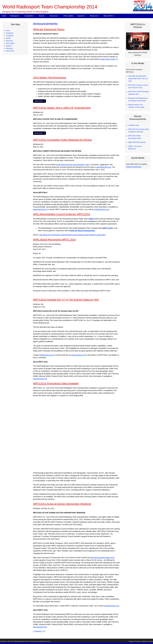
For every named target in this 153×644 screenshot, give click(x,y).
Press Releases (13, 140)
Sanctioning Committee (15, 173)
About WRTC (108, 16)
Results (42, 16)
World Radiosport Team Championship (26, 641)
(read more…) (39, 101)
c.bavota (150, 641)
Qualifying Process (14, 53)
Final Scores (12, 81)
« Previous (37, 631)
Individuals (11, 127)
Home (4, 16)
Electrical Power (13, 102)
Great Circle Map (13, 107)
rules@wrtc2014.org (104, 167)
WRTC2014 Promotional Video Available (56, 383)
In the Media (12, 145)
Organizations (12, 122)
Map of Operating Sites (15, 69)
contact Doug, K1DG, (108, 59)
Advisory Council (13, 125)
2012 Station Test (13, 112)
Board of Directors (13, 168)
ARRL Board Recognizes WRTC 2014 (54, 239)
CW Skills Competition (15, 86)
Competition (29, 16)
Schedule (11, 59)
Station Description (14, 66)
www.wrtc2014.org (40, 209)
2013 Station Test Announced (50, 77)
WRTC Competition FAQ (15, 64)
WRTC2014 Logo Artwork (16, 158)
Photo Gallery (69, 16)
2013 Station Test (13, 109)
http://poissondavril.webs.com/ (102, 558)
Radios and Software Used (16, 89)
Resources (54, 16)
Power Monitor (12, 104)
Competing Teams (13, 36)
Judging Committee (14, 51)
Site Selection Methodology (16, 71)
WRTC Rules (12, 61)
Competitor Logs (13, 92)
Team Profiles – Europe (15, 41)
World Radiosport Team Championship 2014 (50, 7)
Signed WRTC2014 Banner (137, 142)
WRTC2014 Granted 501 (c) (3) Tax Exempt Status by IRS (66, 300)
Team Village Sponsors (15, 130)
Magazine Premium (135, 641)
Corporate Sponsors (14, 119)
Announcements (13, 142)
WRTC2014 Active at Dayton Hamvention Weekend (62, 504)
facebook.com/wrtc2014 (134, 167)
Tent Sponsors (12, 132)
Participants (14, 16)
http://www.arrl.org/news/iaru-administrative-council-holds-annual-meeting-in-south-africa (73, 235)
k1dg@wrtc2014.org (101, 209)
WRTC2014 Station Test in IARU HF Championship (62, 108)
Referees (11, 48)
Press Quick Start (13, 137)
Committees (11, 170)
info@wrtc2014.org (46, 355)
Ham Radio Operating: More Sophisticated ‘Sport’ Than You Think (138, 79)
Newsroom (94, 16)
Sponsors (81, 16)
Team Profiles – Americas (16, 38)
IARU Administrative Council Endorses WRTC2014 (62, 214)
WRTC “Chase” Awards (15, 74)
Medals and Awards (14, 79)
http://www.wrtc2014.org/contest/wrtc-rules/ (73, 165)
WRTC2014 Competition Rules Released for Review (62, 140)
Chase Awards (12, 84)
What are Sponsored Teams (49, 29)
